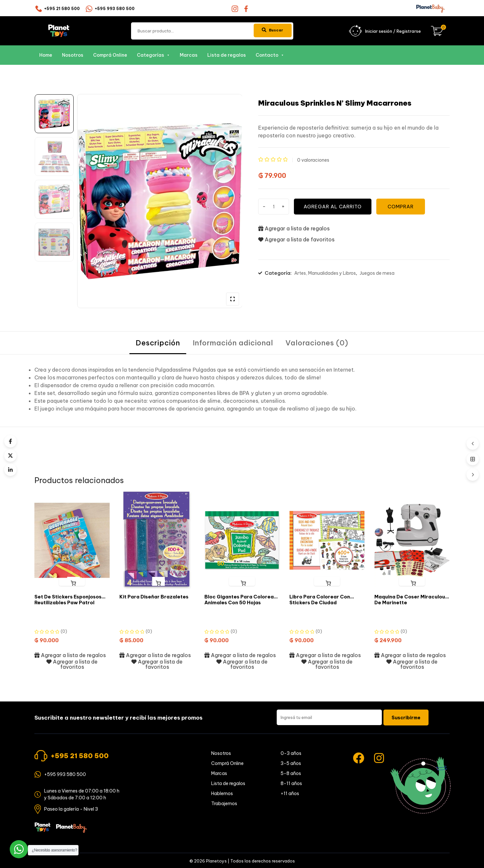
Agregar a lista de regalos (294, 228)
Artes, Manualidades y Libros (325, 273)
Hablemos (222, 794)
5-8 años (291, 774)
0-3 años (291, 754)
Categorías (153, 55)
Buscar (270, 30)
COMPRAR (404, 207)
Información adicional (233, 343)
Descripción (157, 343)
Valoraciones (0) (318, 343)
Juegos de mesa (377, 273)
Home (46, 55)
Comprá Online (110, 55)
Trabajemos (224, 804)
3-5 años (291, 764)
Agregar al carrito (334, 207)
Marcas (189, 55)
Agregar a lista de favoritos (296, 240)
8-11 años (291, 784)
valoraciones (313, 160)
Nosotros (73, 55)
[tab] (157, 343)
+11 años (290, 794)
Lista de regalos (227, 55)
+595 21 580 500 (62, 9)
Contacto (270, 55)
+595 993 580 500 (115, 9)
